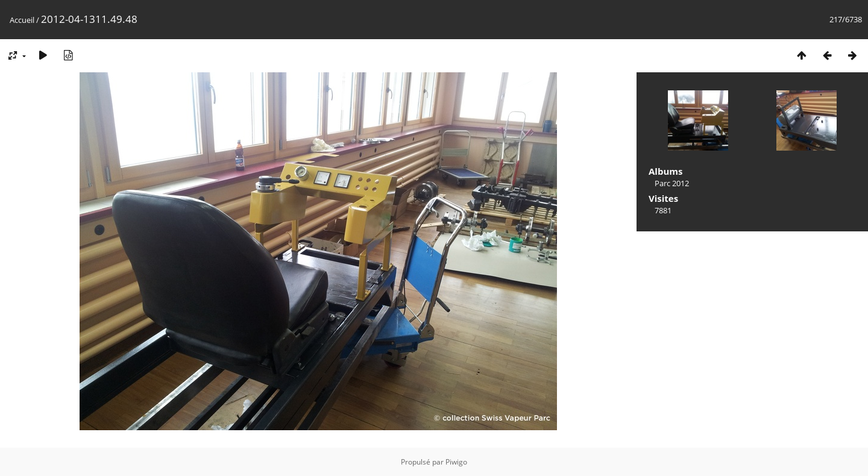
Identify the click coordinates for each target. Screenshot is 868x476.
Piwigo (456, 462)
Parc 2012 (672, 183)
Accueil (22, 20)
